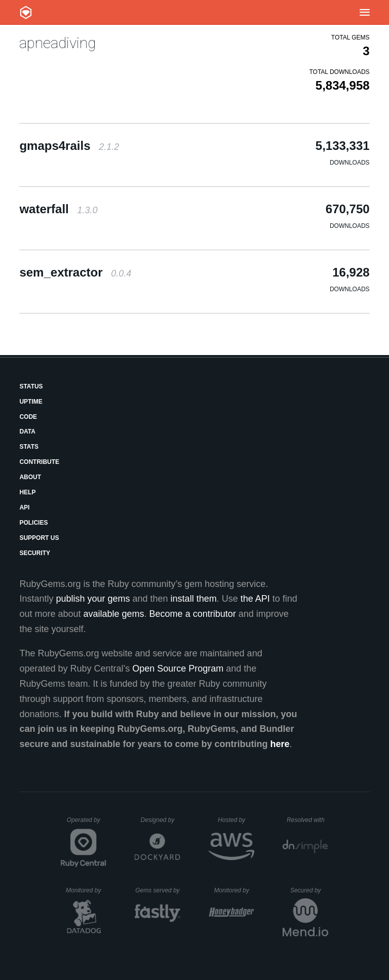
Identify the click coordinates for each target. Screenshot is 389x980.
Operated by (87, 824)
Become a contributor (193, 614)
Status (31, 386)
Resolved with (307, 820)
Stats (29, 447)
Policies (33, 523)
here (280, 744)
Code (28, 417)
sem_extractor (75, 272)
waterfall (58, 209)
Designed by (161, 820)
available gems (114, 614)
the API (255, 599)
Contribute (39, 462)
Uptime (31, 402)
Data (27, 432)
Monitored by (86, 890)
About (30, 477)
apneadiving (57, 43)
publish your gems (93, 599)
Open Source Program (178, 669)
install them (194, 599)
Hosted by (236, 820)
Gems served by (158, 890)
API (24, 507)
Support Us (39, 538)
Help (27, 492)
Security (35, 553)
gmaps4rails (69, 146)
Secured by (309, 890)
